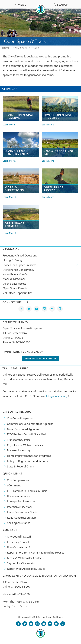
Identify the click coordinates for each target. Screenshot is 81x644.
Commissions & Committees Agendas (30, 424)
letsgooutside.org (58, 396)
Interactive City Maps (20, 507)
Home (6, 48)
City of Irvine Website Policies (25, 445)
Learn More (9, 125)
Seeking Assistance (19, 523)
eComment (14, 485)
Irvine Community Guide (22, 512)
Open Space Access (14, 283)
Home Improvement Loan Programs (29, 456)
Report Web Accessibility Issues (26, 569)
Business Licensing (18, 450)
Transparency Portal (19, 440)
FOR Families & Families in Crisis (27, 491)
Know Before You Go (15, 274)
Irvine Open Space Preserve (20, 265)
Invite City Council (18, 542)
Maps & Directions (14, 279)
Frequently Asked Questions (20, 255)
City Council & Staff (19, 536)
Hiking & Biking (12, 260)
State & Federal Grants (21, 466)
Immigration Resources (21, 501)
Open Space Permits (15, 288)
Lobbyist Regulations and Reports (27, 461)
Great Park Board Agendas (23, 429)
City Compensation (19, 480)
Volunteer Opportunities (18, 293)
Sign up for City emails (21, 563)
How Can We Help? (19, 547)
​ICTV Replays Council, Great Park (27, 434)
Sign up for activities (40, 358)
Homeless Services (18, 496)
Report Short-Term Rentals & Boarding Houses (36, 552)
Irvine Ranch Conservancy (19, 270)
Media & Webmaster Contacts (25, 558)
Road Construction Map (21, 517)
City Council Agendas (20, 418)
